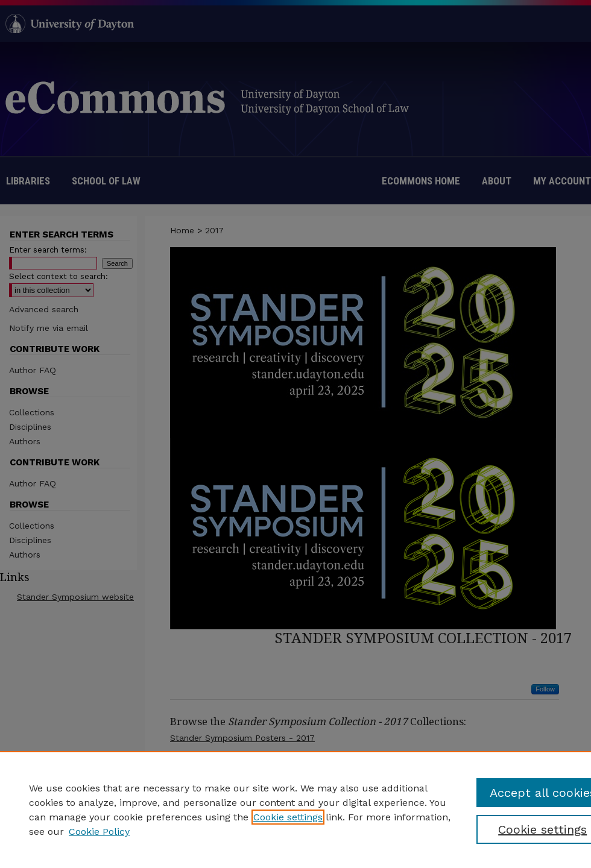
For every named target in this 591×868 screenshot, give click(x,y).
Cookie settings (288, 817)
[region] (295, 810)
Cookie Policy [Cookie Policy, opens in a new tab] (99, 832)
